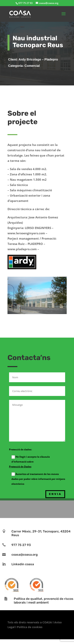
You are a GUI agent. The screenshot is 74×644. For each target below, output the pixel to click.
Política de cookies (30, 627)
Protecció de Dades (20, 467)
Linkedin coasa (23, 564)
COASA (48, 622)
